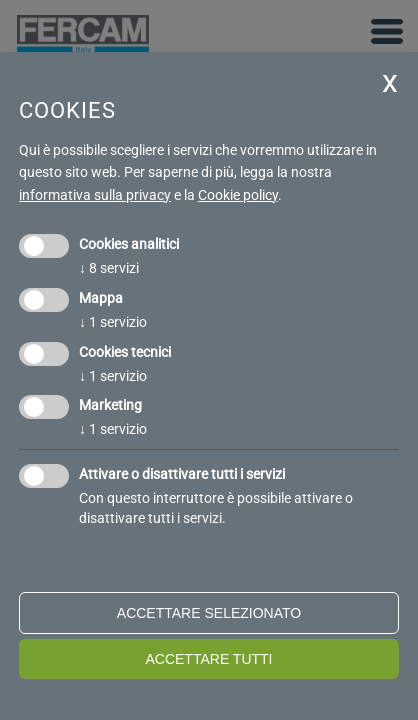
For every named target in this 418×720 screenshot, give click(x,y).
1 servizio (113, 322)
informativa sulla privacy (95, 195)
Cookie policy (238, 195)
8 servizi (109, 268)
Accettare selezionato (209, 613)
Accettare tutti (208, 659)
